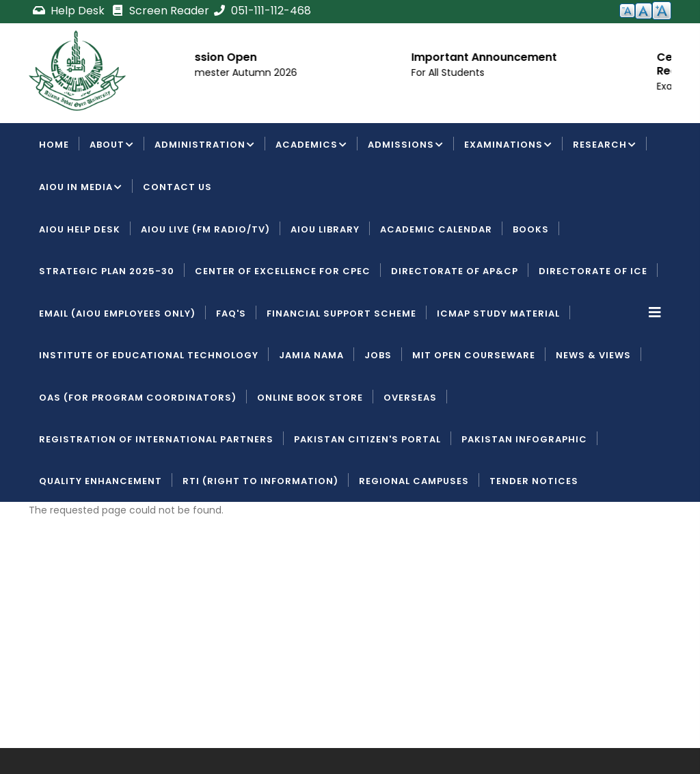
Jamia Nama (311, 355)
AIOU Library (325, 229)
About (112, 146)
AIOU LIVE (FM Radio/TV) (205, 229)
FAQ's (231, 313)
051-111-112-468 (262, 11)
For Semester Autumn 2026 (295, 72)
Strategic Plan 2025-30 (107, 271)
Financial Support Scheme (341, 313)
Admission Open (274, 57)
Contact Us (177, 187)
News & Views (593, 355)
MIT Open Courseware (474, 355)
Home (54, 145)
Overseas (410, 398)
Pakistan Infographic (524, 439)
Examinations (508, 146)
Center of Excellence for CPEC (283, 271)
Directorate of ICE (593, 271)
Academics (311, 146)
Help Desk (70, 11)
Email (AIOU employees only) (117, 313)
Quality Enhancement (100, 481)
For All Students (511, 72)
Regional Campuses (414, 481)
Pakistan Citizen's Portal (367, 439)
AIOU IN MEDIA (81, 188)
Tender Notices (534, 481)
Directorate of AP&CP (455, 271)
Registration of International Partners (156, 439)
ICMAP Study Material (498, 313)
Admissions (406, 146)
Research (605, 146)
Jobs (378, 355)
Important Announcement (547, 57)
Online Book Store (310, 398)
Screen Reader (160, 11)
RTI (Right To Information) (260, 481)
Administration (205, 146)
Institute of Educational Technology (149, 355)
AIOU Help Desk (80, 229)
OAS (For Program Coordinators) (138, 398)
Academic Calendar (436, 229)
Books (531, 229)
